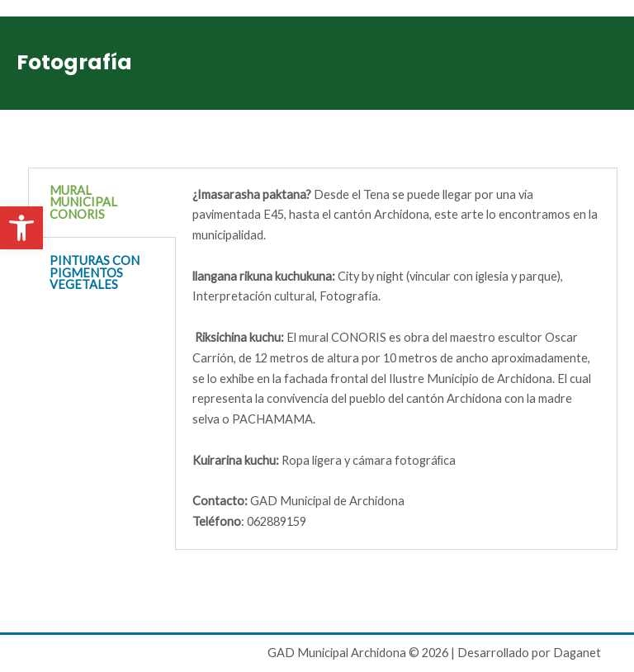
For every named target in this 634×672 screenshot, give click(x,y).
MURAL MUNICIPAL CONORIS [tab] (83, 202)
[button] (21, 228)
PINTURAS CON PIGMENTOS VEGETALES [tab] (95, 272)
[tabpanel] (397, 359)
